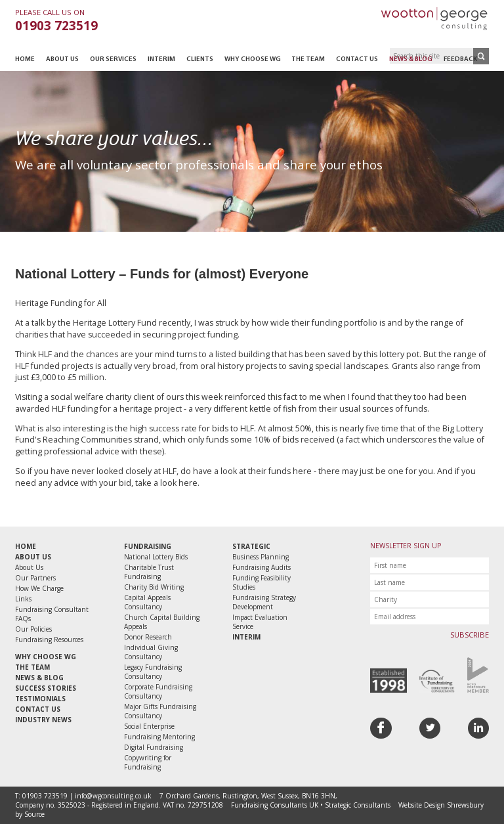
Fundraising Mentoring (159, 737)
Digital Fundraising (154, 747)
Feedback (460, 59)
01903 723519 (56, 26)
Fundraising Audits (262, 567)
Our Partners (35, 578)
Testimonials (40, 699)
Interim (161, 59)
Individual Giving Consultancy (151, 652)
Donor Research (148, 637)
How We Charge (39, 588)
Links (23, 599)
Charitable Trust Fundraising (149, 572)
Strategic (251, 546)
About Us (62, 59)
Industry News (43, 720)
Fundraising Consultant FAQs (52, 614)
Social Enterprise (149, 726)
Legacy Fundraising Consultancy (153, 672)
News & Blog (411, 59)
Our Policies (33, 629)
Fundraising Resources (49, 640)
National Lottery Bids (156, 557)
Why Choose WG (253, 59)
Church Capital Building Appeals (162, 622)
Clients (200, 59)
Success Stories (46, 688)
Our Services (113, 59)
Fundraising (148, 546)
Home (25, 59)
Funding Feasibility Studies (262, 582)
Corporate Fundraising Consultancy (158, 691)
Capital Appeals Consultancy (147, 602)
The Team (308, 59)
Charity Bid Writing (154, 587)
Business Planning (261, 557)
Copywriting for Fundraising (148, 762)
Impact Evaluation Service (260, 622)
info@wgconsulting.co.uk (113, 796)
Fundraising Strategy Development (264, 602)
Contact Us (357, 59)
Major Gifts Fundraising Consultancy (160, 711)
